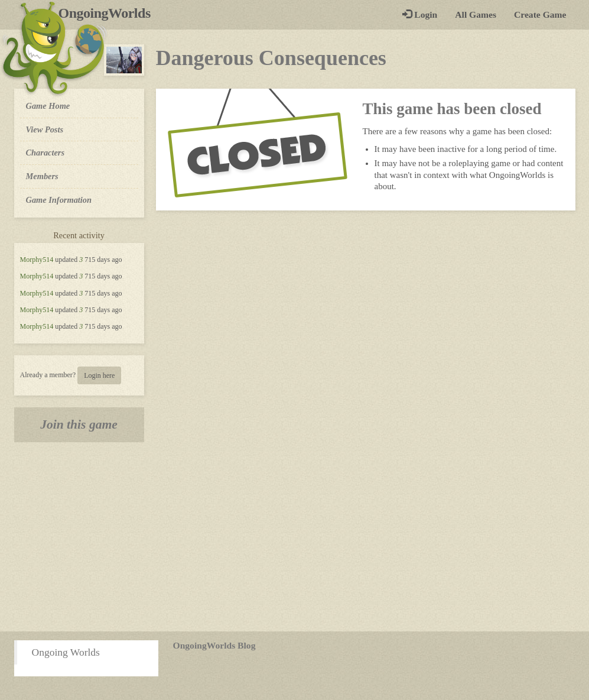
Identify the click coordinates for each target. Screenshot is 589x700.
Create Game (540, 14)
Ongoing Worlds (66, 652)
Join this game (79, 424)
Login (420, 14)
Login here (99, 375)
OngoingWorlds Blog (214, 645)
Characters (45, 152)
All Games (476, 14)
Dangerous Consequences (271, 58)
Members (42, 176)
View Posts (45, 129)
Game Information (59, 200)
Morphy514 (37, 260)
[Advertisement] (294, 537)
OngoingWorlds (109, 13)
